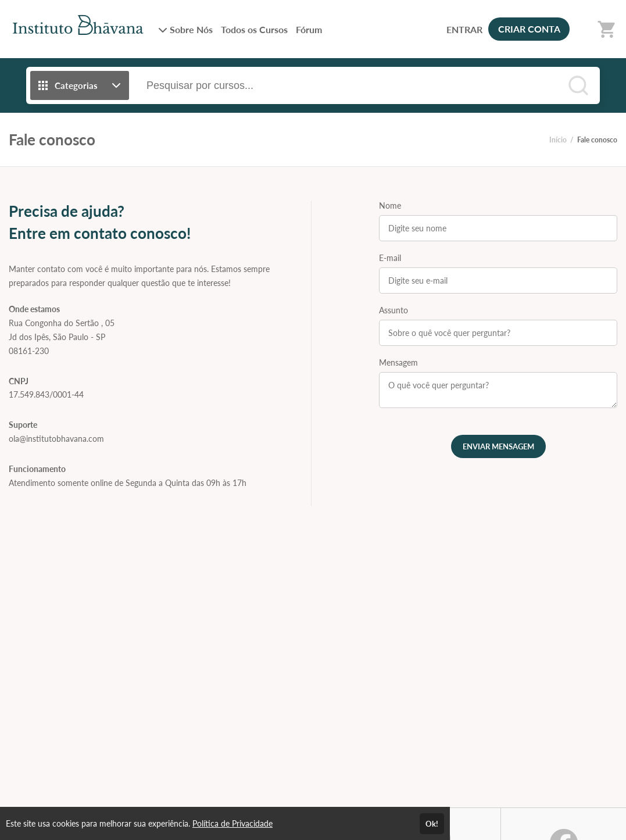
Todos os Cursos (254, 29)
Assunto (394, 310)
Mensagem (398, 362)
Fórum (309, 29)
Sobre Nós (185, 29)
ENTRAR (464, 29)
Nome (390, 205)
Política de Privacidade (232, 823)
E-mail (390, 258)
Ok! (432, 824)
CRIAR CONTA (529, 29)
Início (558, 140)
